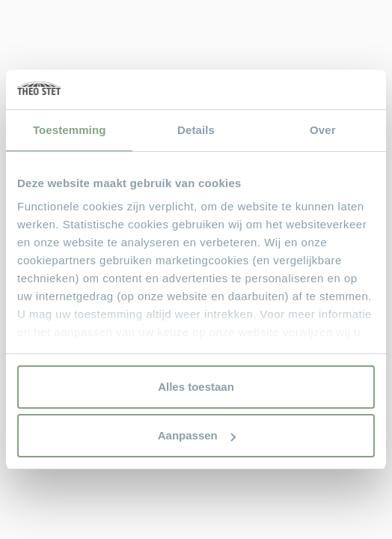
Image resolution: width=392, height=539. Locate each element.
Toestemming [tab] (70, 130)
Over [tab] (323, 130)
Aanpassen (197, 435)
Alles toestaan (196, 387)
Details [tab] (196, 130)
